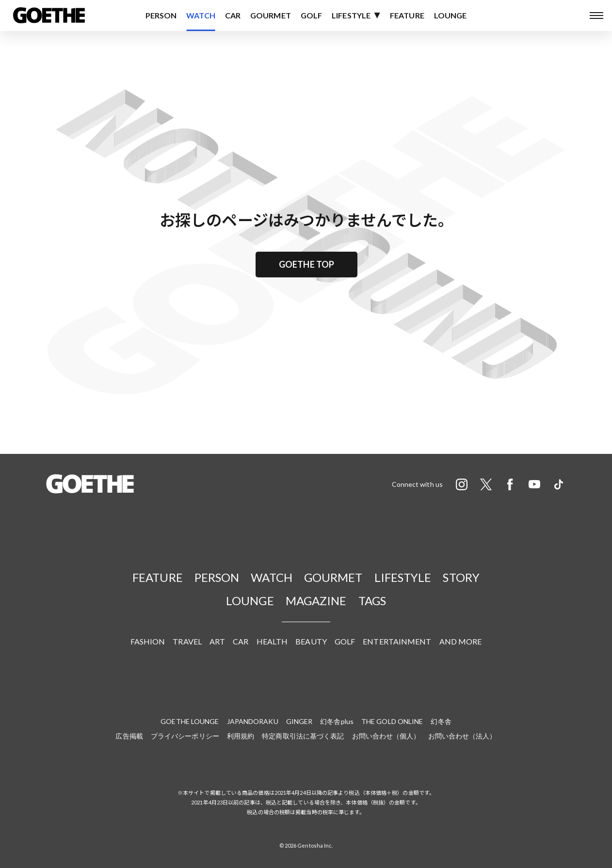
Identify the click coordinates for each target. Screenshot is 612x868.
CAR (233, 15)
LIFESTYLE (351, 15)
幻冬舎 (441, 721)
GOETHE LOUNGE (190, 721)
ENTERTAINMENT (397, 641)
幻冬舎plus (337, 721)
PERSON (161, 15)
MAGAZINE (316, 601)
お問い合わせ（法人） (462, 736)
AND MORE (461, 641)
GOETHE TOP (306, 264)
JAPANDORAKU (253, 721)
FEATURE (407, 15)
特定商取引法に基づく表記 (303, 736)
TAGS (372, 601)
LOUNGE (451, 15)
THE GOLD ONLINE (392, 721)
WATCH (201, 15)
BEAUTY (311, 641)
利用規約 (241, 736)
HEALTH (272, 641)
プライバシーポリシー (185, 736)
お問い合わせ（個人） (386, 736)
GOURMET (271, 15)
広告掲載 (129, 736)
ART (217, 641)
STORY (461, 577)
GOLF (311, 15)
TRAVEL (187, 641)
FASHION (148, 641)
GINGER (299, 721)
